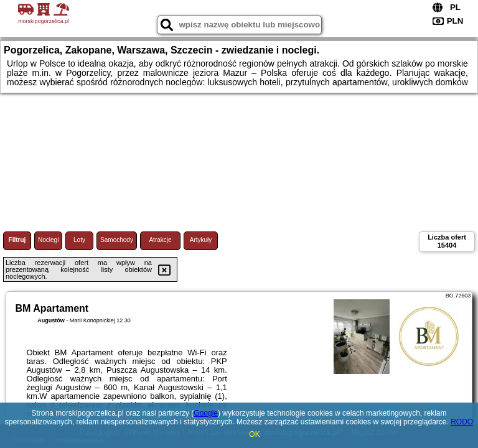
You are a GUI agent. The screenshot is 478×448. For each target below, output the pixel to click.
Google (206, 413)
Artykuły (201, 240)
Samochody (117, 240)
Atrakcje (160, 240)
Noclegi (48, 240)
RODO (462, 422)
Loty (79, 240)
